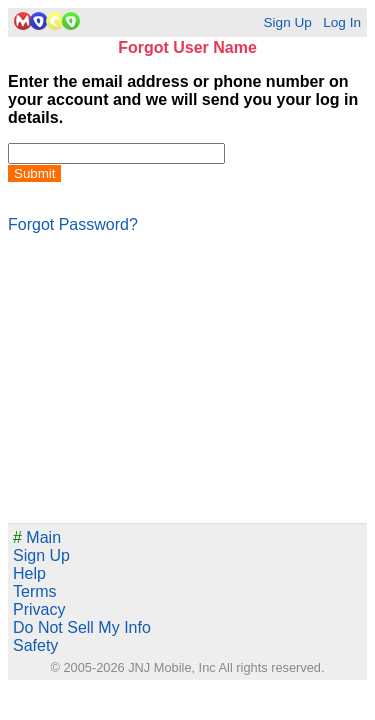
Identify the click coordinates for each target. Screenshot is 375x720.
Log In (342, 22)
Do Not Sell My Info (82, 627)
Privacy (39, 609)
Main (37, 537)
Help (29, 573)
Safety (35, 645)
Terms (35, 591)
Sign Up (287, 22)
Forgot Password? (73, 224)
